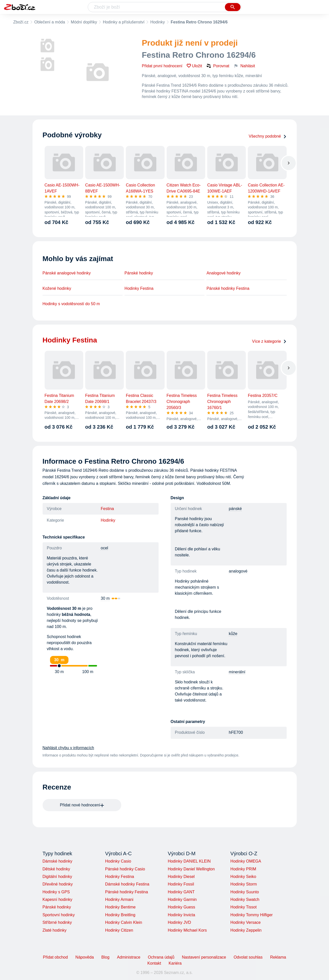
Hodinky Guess (181, 907)
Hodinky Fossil (181, 884)
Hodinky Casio (118, 861)
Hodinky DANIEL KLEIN (189, 861)
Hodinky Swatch (245, 899)
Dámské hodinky (57, 861)
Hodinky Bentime (120, 907)
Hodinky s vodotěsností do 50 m (71, 304)
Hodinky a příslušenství (124, 22)
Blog (105, 957)
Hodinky (158, 22)
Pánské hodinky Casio (125, 869)
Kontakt (154, 963)
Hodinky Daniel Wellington (191, 869)
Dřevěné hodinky (58, 884)
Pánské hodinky (139, 273)
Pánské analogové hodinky (67, 273)
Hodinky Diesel (181, 877)
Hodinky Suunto (245, 892)
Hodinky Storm (244, 884)
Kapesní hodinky (57, 899)
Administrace (129, 957)
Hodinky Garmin (182, 899)
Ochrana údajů (161, 957)
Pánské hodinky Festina (228, 288)
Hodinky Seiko (243, 877)
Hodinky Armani (119, 899)
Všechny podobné (267, 136)
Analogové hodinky (223, 273)
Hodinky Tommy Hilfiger (252, 915)
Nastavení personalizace (204, 957)
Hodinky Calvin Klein (124, 922)
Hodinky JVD (179, 922)
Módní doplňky (84, 22)
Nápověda (85, 957)
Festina (107, 509)
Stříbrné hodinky (57, 922)
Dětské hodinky (56, 869)
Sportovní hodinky (59, 915)
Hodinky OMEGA (246, 861)
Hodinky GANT (181, 892)
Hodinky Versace (246, 922)
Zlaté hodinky (55, 930)
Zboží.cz (21, 22)
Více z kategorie (269, 341)
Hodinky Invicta (181, 915)
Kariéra (175, 963)
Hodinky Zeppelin (246, 930)
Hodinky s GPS (56, 892)
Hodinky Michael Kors (187, 930)
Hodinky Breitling (120, 915)
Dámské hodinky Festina (127, 884)
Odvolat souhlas (248, 957)
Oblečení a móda (50, 22)
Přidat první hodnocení (162, 66)
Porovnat (218, 66)
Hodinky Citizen (119, 930)
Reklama (278, 957)
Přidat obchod (55, 957)
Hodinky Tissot (244, 907)
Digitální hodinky (57, 877)
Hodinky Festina (139, 288)
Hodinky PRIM (243, 869)
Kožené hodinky (57, 288)
